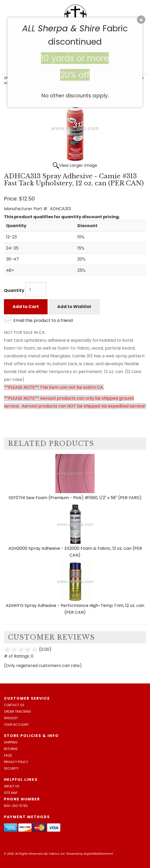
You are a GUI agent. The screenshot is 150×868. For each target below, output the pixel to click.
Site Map (11, 793)
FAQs (8, 755)
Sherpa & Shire (69, 28)
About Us (12, 786)
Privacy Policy (16, 762)
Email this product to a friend (43, 320)
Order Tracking (17, 711)
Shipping (11, 742)
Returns (11, 749)
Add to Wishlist (74, 307)
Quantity (14, 290)
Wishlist (11, 718)
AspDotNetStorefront (98, 854)
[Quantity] (36, 290)
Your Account (16, 725)
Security (11, 768)
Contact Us (14, 705)
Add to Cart (26, 307)
